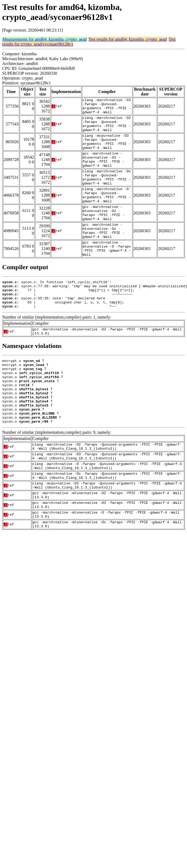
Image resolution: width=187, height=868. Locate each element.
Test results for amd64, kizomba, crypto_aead (128, 39)
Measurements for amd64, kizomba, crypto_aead (45, 39)
